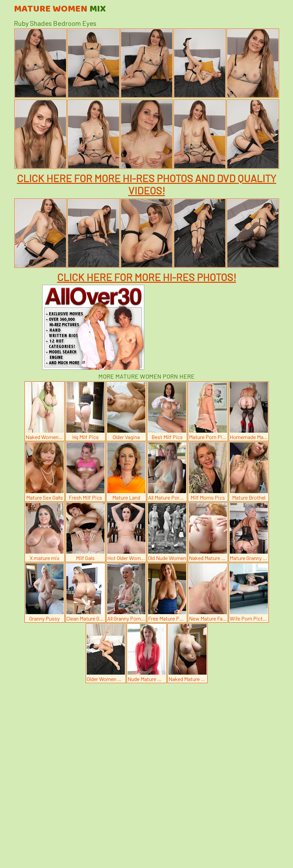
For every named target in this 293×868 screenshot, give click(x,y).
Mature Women (60, 9)
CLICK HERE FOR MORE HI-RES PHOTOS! (147, 277)
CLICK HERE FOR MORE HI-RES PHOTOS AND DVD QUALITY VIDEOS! (147, 184)
